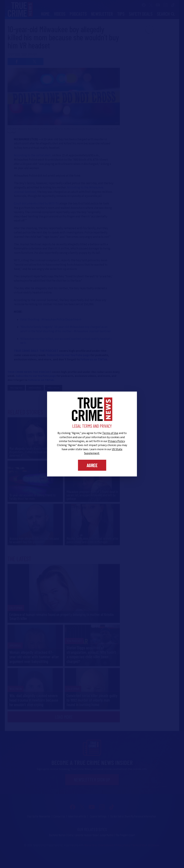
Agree (92, 465)
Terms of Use (110, 433)
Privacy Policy (116, 441)
